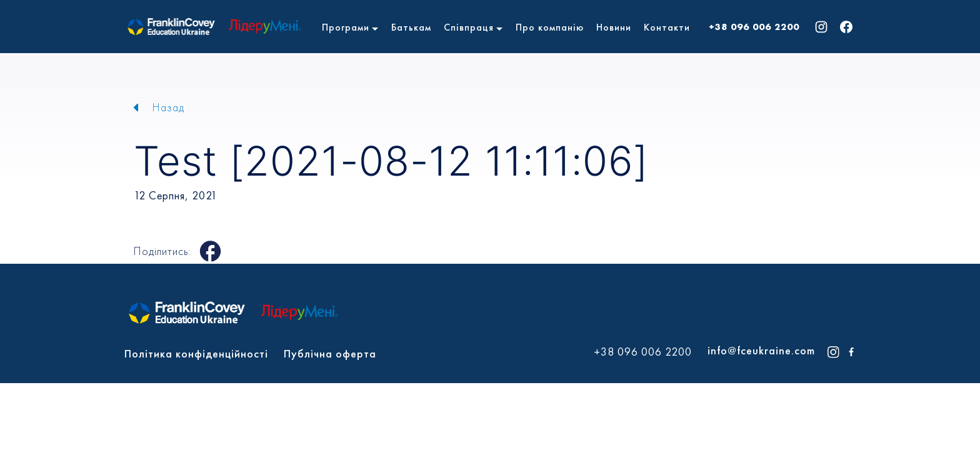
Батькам (411, 27)
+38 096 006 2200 (754, 27)
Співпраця (469, 27)
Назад (168, 107)
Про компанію (550, 27)
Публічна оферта (330, 353)
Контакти (667, 27)
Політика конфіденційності (196, 353)
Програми (346, 27)
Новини (614, 27)
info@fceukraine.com (761, 350)
